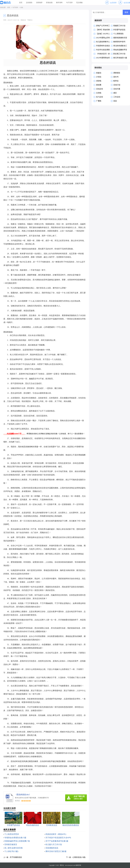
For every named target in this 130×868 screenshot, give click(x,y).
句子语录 (69, 3)
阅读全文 (23, 20)
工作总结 (117, 97)
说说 (22, 8)
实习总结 (100, 97)
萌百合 (62, 865)
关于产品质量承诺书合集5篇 (57, 841)
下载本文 (30, 20)
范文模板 (79, 3)
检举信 (116, 81)
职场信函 (49, 3)
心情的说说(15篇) (79, 857)
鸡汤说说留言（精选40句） (56, 834)
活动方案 (117, 89)
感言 (115, 93)
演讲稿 (99, 81)
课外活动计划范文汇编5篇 (56, 851)
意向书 (116, 77)
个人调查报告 (118, 34)
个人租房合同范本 (12, 834)
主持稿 (99, 93)
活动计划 (117, 85)
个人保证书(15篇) (11, 851)
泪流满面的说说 (52, 848)
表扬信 (99, 73)
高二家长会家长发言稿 (13, 848)
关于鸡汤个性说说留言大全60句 (58, 838)
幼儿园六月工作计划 (54, 844)
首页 (21, 3)
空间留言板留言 (11, 844)
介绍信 (99, 77)
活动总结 (100, 89)
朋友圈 (99, 85)
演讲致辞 (39, 3)
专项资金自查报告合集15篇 (15, 838)
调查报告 (117, 73)
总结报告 (29, 3)
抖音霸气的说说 (119, 30)
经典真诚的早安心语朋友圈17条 (17, 841)
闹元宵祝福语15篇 (120, 58)
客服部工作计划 (119, 26)
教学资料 (59, 3)
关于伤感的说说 (16, 857)
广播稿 (99, 101)
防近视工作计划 (119, 54)
